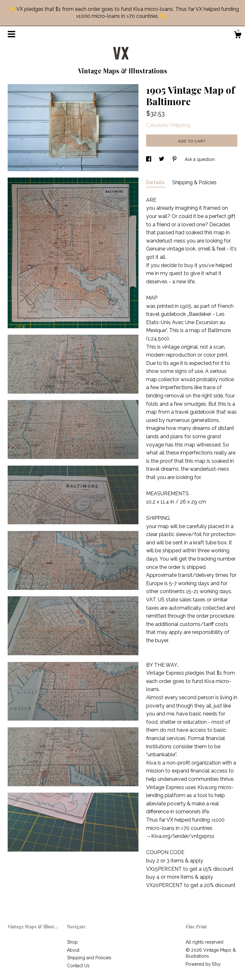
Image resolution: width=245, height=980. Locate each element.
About (73, 950)
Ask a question (200, 159)
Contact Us (78, 966)
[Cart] (238, 36)
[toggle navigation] (11, 34)
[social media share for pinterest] (175, 159)
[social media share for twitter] (162, 159)
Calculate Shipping (168, 125)
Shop (72, 942)
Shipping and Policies (89, 958)
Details (156, 182)
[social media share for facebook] (149, 159)
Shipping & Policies (194, 182)
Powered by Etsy (203, 964)
